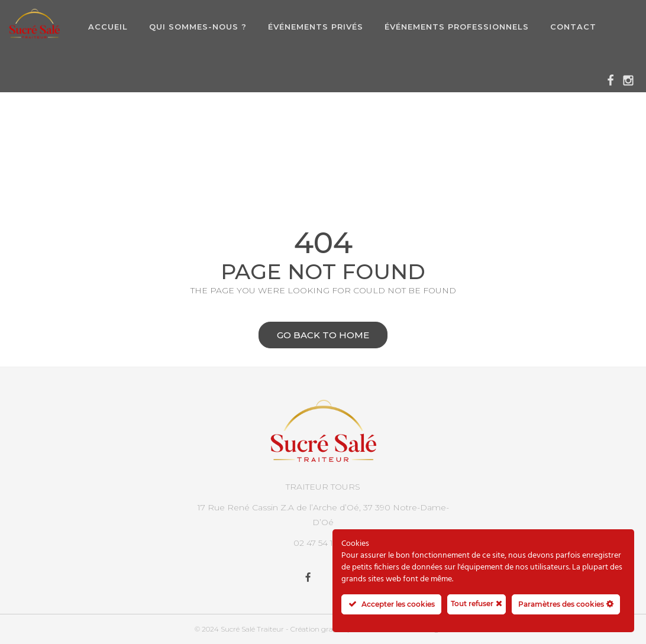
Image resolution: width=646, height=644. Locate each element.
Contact (573, 27)
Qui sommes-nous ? (198, 27)
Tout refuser (477, 603)
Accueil (108, 27)
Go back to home (314, 336)
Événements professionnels (457, 27)
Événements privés (316, 27)
